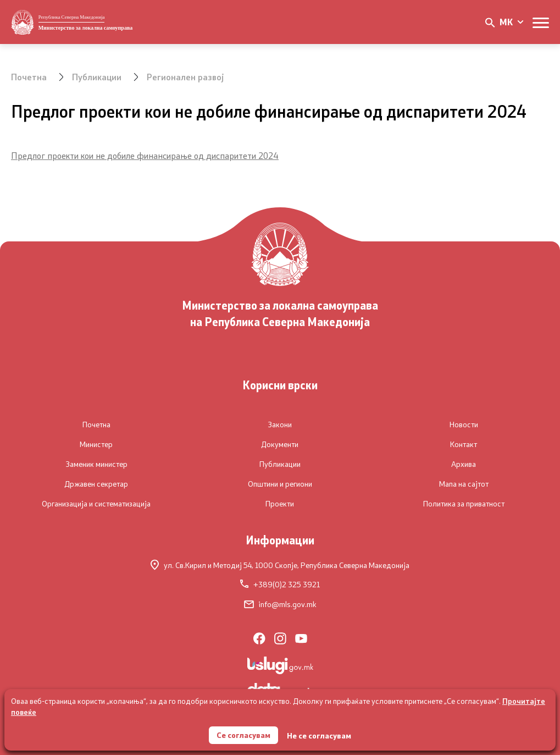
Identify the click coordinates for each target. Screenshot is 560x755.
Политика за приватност (464, 504)
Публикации (97, 77)
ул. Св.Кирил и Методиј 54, (280, 565)
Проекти (280, 504)
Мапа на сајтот (464, 484)
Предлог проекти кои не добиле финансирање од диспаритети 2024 (145, 155)
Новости (464, 425)
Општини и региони (280, 484)
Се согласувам (243, 735)
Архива (464, 464)
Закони (280, 425)
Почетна (29, 77)
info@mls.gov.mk (280, 604)
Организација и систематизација (96, 504)
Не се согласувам (319, 735)
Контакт (464, 444)
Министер (96, 444)
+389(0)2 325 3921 (280, 585)
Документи (280, 444)
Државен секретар (96, 484)
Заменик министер (96, 464)
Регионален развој (185, 77)
